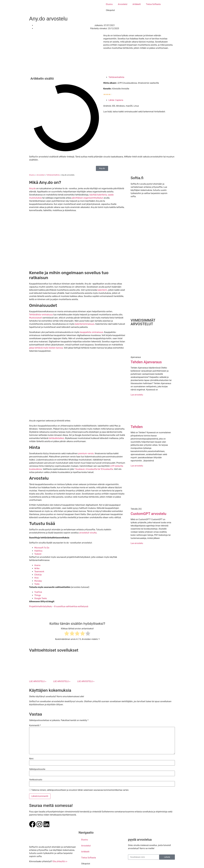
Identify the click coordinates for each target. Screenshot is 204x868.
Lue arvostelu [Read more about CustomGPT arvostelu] (137, 543)
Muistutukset (36, 318)
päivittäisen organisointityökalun (87, 198)
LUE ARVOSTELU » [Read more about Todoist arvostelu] (86, 681)
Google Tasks (41, 598)
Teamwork (39, 572)
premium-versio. (86, 453)
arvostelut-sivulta (88, 533)
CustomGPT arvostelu (148, 514)
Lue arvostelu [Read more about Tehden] (137, 466)
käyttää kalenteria (98, 195)
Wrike (37, 568)
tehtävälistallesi (56, 438)
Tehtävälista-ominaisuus (41, 315)
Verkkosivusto (36, 780)
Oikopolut (110, 10)
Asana (37, 565)
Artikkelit (137, 4)
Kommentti (35, 725)
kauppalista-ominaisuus (91, 332)
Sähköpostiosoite (37, 769)
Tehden (137, 427)
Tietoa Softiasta (153, 4)
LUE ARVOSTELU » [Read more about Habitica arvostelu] (62, 681)
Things (38, 595)
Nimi (31, 759)
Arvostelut (123, 4)
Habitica (38, 551)
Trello (37, 584)
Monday (38, 581)
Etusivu (109, 4)
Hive (36, 578)
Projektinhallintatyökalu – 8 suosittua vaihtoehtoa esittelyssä (59, 606)
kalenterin (102, 290)
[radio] (67, 634)
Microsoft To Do (42, 548)
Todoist (38, 554)
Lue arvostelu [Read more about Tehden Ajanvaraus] (137, 395)
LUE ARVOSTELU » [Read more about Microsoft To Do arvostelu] (38, 681)
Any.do (32, 188)
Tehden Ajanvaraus (146, 362)
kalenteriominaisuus (85, 324)
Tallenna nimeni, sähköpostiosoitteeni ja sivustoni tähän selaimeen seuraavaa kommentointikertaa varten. (80, 790)
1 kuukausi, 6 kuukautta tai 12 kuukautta (94, 469)
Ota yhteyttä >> (60, 861)
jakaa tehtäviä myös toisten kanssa (46, 348)
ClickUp (38, 575)
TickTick (38, 592)
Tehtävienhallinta (116, 77)
